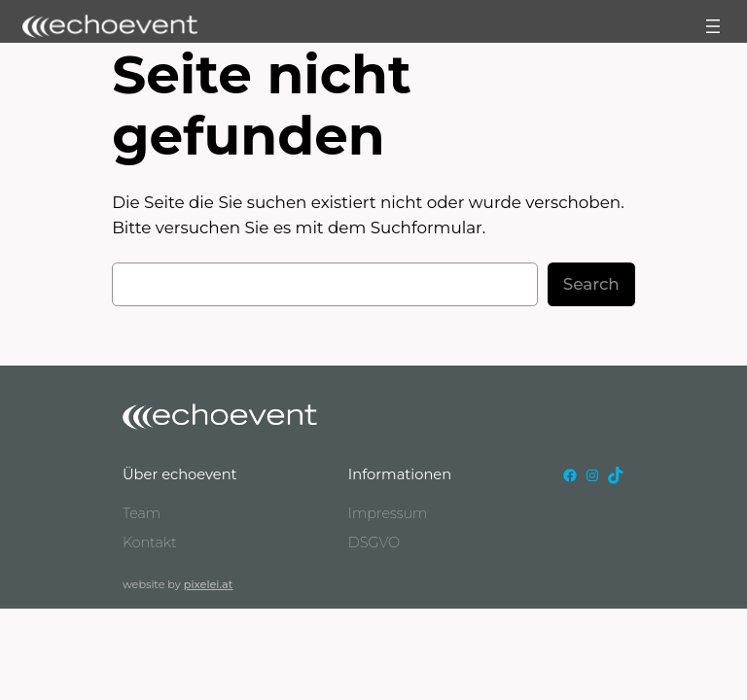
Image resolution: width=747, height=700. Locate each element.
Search (591, 284)
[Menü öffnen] (713, 26)
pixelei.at (209, 584)
